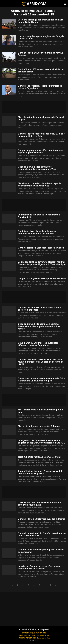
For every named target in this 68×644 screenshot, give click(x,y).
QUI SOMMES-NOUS (26, 635)
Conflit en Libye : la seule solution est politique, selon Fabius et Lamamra (37, 232)
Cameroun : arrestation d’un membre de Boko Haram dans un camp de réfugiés (41, 380)
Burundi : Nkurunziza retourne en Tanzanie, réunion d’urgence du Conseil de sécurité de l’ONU (41, 362)
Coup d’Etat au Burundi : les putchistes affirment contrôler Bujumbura (38, 344)
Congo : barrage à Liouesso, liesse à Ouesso (41, 248)
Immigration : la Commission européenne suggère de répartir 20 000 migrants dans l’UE (41, 442)
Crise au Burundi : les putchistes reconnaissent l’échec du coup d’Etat (37, 168)
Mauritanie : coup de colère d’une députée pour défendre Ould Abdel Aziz (40, 185)
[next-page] (56, 585)
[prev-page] (12, 585)
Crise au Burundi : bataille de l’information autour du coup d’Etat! (40, 504)
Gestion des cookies (43, 638)
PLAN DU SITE (41, 633)
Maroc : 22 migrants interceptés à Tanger (39, 426)
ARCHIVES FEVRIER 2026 (27, 638)
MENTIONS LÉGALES (42, 635)
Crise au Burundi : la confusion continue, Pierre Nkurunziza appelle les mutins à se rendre (39, 326)
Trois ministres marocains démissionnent (39, 457)
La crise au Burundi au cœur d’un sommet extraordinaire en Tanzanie (40, 567)
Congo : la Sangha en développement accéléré (42, 278)
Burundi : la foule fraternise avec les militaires (42, 519)
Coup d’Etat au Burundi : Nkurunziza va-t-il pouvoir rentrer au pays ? (40, 472)
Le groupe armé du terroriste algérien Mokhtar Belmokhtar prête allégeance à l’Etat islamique (42, 263)
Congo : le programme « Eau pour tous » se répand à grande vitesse (40, 152)
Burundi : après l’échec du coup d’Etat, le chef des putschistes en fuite (42, 135)
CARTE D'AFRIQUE (28, 633)
